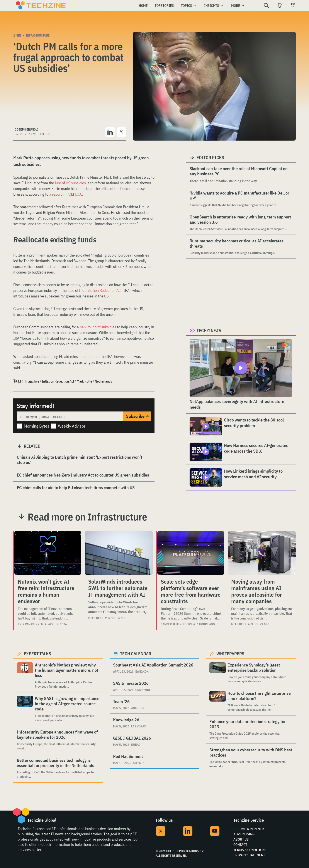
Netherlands (103, 381)
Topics (186, 5)
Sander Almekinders (176, 624)
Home (143, 5)
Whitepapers (230, 654)
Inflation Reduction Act (103, 290)
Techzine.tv (209, 330)
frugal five (32, 381)
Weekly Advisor (72, 426)
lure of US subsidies (70, 183)
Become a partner (249, 829)
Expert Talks (37, 654)
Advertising (244, 834)
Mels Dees (96, 618)
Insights (212, 5)
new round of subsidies (98, 327)
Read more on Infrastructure (87, 517)
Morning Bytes (37, 426)
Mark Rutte (84, 381)
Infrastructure (38, 35)
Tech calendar (136, 654)
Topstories (164, 5)
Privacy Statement (249, 855)
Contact (240, 844)
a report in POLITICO (66, 194)
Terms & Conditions (250, 850)
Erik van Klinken (31, 624)
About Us (241, 839)
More (236, 5)
